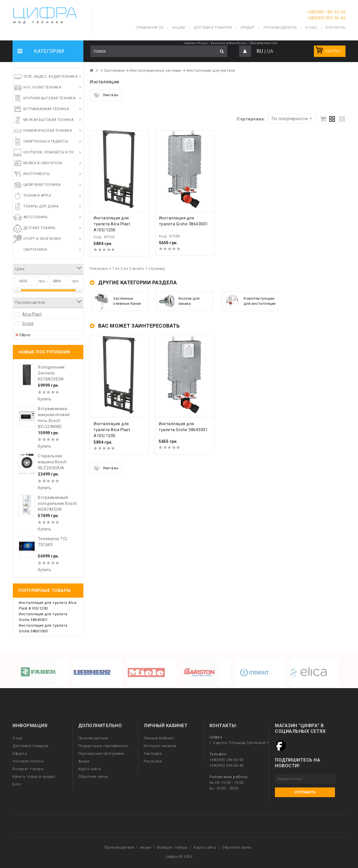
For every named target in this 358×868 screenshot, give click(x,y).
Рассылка (153, 761)
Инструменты (37, 174)
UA (270, 51)
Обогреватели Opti (264, 43)
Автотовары (36, 217)
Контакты (336, 27)
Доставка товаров (30, 746)
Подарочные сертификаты (103, 746)
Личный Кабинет (159, 738)
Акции (84, 761)
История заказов (160, 746)
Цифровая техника (42, 185)
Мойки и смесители (43, 163)
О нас (18, 738)
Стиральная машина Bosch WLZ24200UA (52, 462)
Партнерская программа (101, 753)
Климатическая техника (48, 131)
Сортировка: (251, 119)
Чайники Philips (196, 43)
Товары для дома (41, 206)
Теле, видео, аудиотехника (51, 77)
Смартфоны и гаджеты (46, 141)
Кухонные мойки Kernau (229, 43)
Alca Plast (32, 314)
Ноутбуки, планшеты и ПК (49, 152)
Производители (280, 27)
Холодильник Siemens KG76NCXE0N (51, 373)
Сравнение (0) (150, 27)
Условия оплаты (28, 761)
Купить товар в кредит (34, 777)
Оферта (20, 753)
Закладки (153, 753)
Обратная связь (93, 777)
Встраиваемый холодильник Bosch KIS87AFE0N (57, 503)
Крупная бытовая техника (50, 98)
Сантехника (35, 250)
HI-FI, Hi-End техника (42, 87)
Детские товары (39, 228)
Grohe (28, 324)
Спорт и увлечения (42, 239)
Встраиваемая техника (46, 109)
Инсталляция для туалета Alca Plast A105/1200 (112, 224)
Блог (17, 784)
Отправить (305, 792)
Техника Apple (37, 196)
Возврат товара (28, 769)
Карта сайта (90, 769)
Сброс (23, 335)
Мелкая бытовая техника (49, 120)
